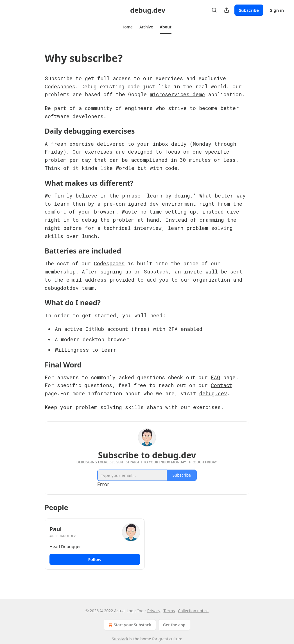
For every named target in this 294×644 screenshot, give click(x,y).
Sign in (277, 10)
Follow (95, 559)
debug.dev (213, 393)
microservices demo (177, 94)
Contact (221, 385)
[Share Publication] (227, 10)
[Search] (214, 10)
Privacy (154, 611)
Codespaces (60, 86)
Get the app (174, 625)
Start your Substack (129, 625)
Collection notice (193, 611)
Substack (156, 271)
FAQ (215, 377)
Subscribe (249, 10)
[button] (127, 27)
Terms (169, 611)
